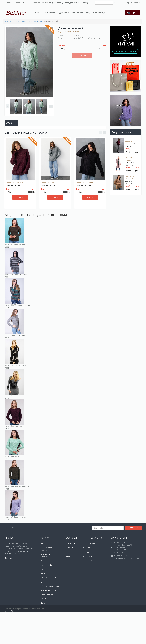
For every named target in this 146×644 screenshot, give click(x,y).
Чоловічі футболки (48, 590)
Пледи (43, 573)
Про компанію (70, 543)
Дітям (43, 603)
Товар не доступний (85, 55)
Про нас (9, 3)
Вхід (127, 3)
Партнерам (19, 3)
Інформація (100, 13)
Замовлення (92, 543)
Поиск (115, 3)
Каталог (17, 21)
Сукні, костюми (47, 561)
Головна (8, 21)
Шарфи (43, 569)
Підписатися (133, 528)
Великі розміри (47, 599)
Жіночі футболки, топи (50, 586)
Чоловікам (50, 13)
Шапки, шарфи (46, 565)
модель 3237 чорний (84, 183)
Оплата (90, 548)
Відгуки (67, 556)
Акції (88, 13)
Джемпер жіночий (14, 186)
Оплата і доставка (71, 552)
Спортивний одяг (47, 595)
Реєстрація (136, 3)
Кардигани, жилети (48, 578)
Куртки (43, 582)
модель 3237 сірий (48, 183)
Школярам (77, 13)
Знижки (91, 560)
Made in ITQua (10, 611)
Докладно (8, 558)
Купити (20, 197)
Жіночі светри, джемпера (32, 21)
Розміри (91, 556)
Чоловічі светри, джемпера (47, 555)
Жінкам (36, 13)
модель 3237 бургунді (15, 183)
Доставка (91, 552)
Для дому (64, 13)
